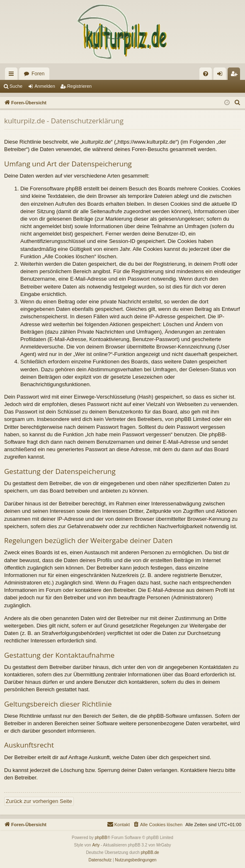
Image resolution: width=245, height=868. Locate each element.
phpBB (101, 838)
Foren (38, 74)
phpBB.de (150, 852)
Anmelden (45, 86)
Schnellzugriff (13, 75)
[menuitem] (206, 74)
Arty (96, 845)
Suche (16, 86)
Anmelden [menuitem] (222, 75)
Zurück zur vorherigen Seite (39, 801)
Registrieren (79, 86)
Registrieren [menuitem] (236, 75)
